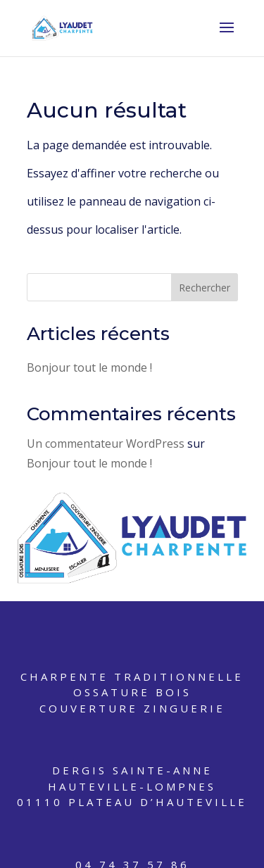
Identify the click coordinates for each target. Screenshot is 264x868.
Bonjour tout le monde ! (89, 367)
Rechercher (205, 288)
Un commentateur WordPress (106, 444)
